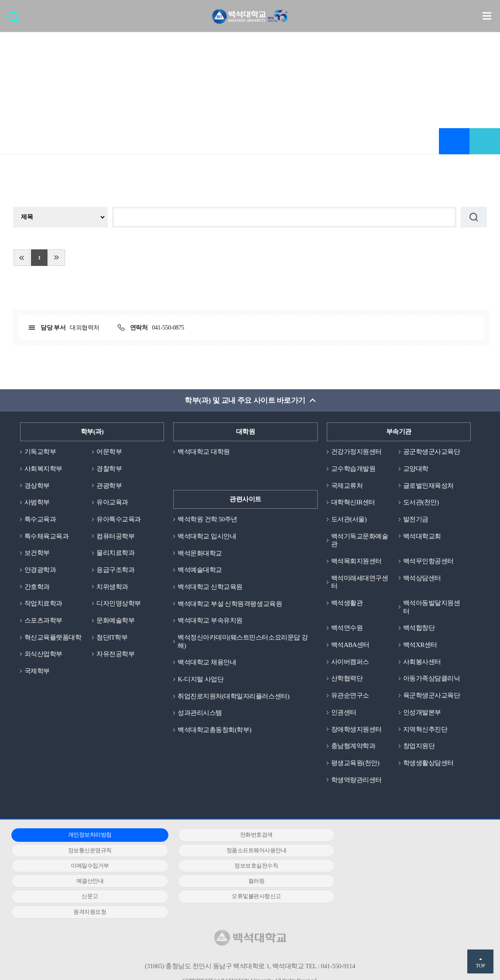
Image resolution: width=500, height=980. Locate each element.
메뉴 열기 (487, 16)
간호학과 (37, 587)
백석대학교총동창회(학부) (214, 730)
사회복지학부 (43, 469)
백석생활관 (347, 603)
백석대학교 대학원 (204, 452)
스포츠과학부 (43, 621)
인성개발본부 (422, 713)
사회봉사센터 (422, 662)
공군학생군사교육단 (432, 452)
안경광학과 (40, 570)
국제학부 (37, 671)
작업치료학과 (43, 604)
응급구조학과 (115, 570)
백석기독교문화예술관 (360, 540)
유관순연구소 (350, 696)
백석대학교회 (422, 536)
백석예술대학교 (200, 570)
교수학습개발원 (353, 469)
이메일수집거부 (244, 851)
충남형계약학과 (353, 747)
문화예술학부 (115, 621)
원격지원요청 (244, 882)
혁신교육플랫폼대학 (53, 638)
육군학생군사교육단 (432, 696)
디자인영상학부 (119, 604)
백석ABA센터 (350, 645)
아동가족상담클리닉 (432, 679)
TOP (480, 966)
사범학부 (37, 503)
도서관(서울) (349, 519)
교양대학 (416, 469)
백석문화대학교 (200, 553)
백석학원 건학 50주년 (207, 519)
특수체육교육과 (47, 536)
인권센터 (344, 713)
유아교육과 (112, 503)
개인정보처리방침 (86, 835)
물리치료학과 (115, 553)
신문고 (402, 866)
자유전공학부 (115, 654)
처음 (22, 258)
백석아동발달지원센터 (432, 607)
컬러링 (244, 866)
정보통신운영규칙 (402, 835)
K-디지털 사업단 (200, 680)
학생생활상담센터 (428, 763)
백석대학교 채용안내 (207, 663)
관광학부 (109, 486)
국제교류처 (347, 486)
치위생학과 (112, 587)
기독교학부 (40, 452)
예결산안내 (86, 866)
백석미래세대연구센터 (360, 582)
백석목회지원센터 (356, 561)
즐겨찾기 (454, 141)
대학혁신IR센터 (353, 503)
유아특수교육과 (119, 519)
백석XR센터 (420, 645)
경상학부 (37, 486)
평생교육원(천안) (355, 763)
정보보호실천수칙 (402, 851)
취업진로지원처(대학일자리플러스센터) (233, 697)
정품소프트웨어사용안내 (86, 851)
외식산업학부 (43, 654)
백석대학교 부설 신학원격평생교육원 (230, 604)
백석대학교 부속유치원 (210, 621)
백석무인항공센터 (428, 561)
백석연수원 (347, 628)
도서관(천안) (421, 503)
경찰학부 (109, 469)
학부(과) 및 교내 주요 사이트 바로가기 (245, 400)
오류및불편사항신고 (86, 882)
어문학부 (109, 452)
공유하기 (485, 141)
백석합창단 (419, 628)
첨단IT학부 (112, 638)
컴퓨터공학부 (115, 536)
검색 (16, 20)
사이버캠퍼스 (350, 662)
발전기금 (416, 519)
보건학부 (37, 553)
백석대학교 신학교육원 (210, 587)
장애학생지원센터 (356, 730)
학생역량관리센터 (356, 780)
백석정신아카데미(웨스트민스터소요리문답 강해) (243, 642)
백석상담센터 (422, 578)
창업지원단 (419, 747)
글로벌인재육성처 (428, 486)
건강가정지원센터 (356, 452)
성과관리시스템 (200, 713)
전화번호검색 (244, 835)
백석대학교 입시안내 (207, 536)
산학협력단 (347, 679)
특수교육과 (40, 519)
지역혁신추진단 (425, 730)
